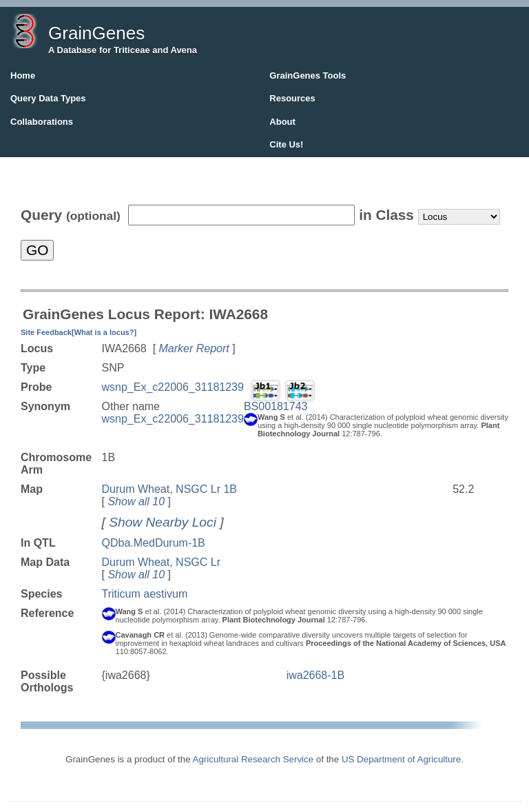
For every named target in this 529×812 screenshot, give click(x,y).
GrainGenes (96, 33)
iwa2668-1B (316, 675)
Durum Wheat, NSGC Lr (161, 562)
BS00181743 (276, 406)
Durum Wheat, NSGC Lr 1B (170, 489)
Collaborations (42, 122)
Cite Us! (286, 144)
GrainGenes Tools (308, 75)
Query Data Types (48, 98)
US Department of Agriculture (401, 759)
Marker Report (194, 348)
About (282, 122)
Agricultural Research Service (253, 759)
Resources (292, 98)
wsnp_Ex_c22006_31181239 (173, 387)
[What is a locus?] (104, 332)
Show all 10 (136, 501)
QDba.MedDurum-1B (154, 543)
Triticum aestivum (145, 594)
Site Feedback (46, 332)
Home (23, 75)
